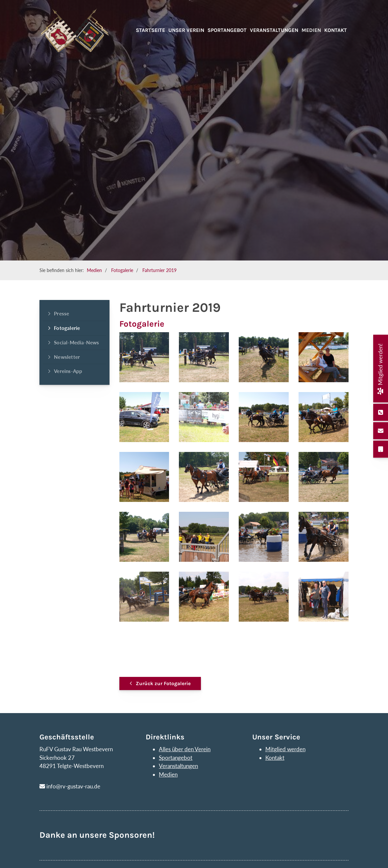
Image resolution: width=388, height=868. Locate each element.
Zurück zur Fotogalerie (163, 683)
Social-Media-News (76, 342)
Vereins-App (68, 371)
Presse (61, 313)
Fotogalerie (122, 270)
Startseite (150, 30)
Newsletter (67, 357)
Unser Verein (186, 30)
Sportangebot (227, 30)
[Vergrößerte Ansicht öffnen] (144, 357)
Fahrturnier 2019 (159, 270)
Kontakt (336, 30)
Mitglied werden (285, 749)
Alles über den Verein (185, 749)
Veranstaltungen (274, 30)
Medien (311, 30)
